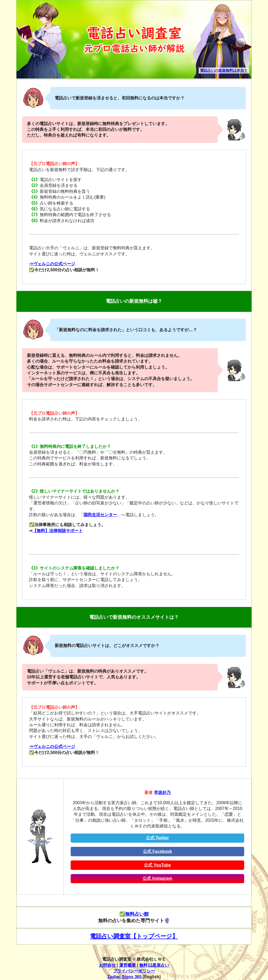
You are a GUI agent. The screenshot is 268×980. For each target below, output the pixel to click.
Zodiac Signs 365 (124, 977)
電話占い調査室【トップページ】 (134, 936)
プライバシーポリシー (134, 971)
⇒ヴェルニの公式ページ (52, 264)
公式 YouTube (157, 865)
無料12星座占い (154, 965)
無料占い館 (137, 914)
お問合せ (107, 965)
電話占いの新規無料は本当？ (224, 70)
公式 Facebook (157, 851)
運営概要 (127, 965)
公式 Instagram (157, 878)
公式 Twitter (158, 838)
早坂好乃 (162, 793)
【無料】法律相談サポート (58, 531)
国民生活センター (100, 515)
